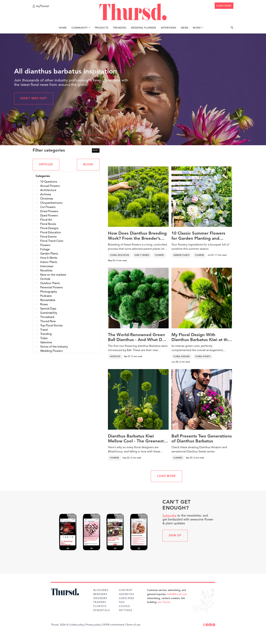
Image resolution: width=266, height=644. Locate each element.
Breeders (100, 594)
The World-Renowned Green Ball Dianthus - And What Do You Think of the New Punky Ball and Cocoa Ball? (136, 338)
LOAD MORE (166, 476)
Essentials (102, 610)
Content (126, 590)
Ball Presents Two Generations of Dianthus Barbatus (202, 439)
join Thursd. (164, 602)
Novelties (115, 357)
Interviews (169, 28)
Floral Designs (182, 357)
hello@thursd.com (177, 594)
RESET (96, 151)
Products (102, 28)
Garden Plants (182, 255)
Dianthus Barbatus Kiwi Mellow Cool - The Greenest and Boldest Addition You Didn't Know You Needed (136, 439)
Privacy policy (93, 625)
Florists (100, 606)
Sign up (175, 536)
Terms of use (133, 625)
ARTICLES (46, 165)
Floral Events (203, 357)
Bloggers (101, 590)
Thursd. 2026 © (60, 625)
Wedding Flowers (143, 28)
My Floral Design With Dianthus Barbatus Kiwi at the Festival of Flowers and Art (201, 338)
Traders (100, 602)
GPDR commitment (114, 625)
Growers (100, 598)
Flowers (159, 255)
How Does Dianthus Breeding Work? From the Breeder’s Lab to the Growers (137, 236)
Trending (120, 28)
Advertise (127, 594)
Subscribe (169, 516)
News (185, 28)
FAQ (122, 602)
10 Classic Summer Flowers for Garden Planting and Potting (198, 236)
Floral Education (120, 255)
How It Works (142, 255)
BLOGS (88, 165)
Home (63, 28)
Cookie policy (76, 625)
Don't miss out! (34, 99)
